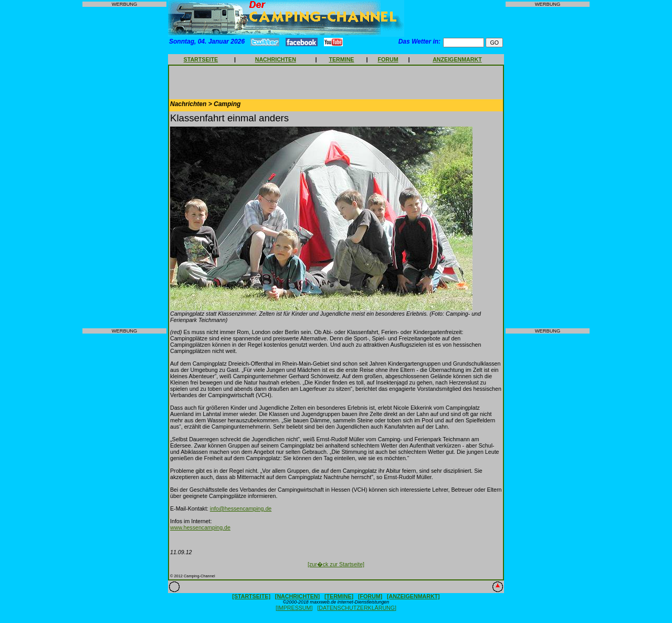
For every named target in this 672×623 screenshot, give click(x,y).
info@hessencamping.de (241, 508)
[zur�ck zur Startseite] (336, 564)
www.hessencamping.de (200, 527)
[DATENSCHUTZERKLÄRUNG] (357, 608)
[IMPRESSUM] (294, 608)
